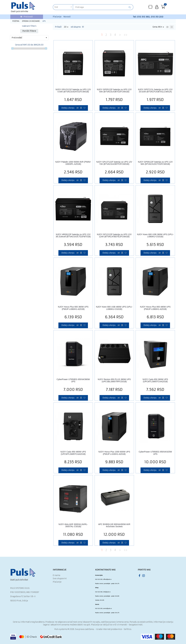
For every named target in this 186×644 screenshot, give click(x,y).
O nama (56, 575)
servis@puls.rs (107, 608)
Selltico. (128, 629)
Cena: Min (158, 27)
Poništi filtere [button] (29, 31)
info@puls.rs (107, 592)
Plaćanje (57, 17)
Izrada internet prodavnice (109, 629)
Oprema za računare (31, 21)
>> (125, 35)
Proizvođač (29, 38)
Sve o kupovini (60, 579)
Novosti (67, 17)
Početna (16, 21)
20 (66, 27)
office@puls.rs (107, 579)
